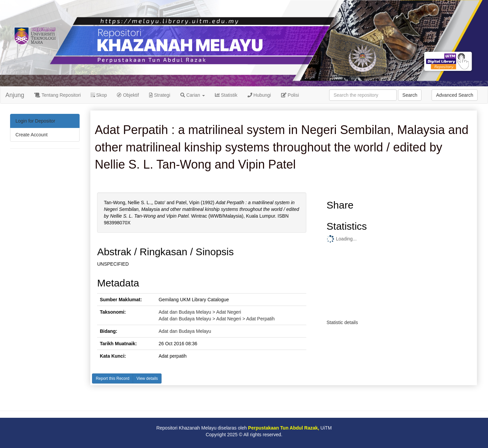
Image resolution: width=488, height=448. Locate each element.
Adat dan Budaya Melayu (185, 331)
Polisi (290, 95)
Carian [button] (193, 95)
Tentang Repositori (57, 95)
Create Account (32, 135)
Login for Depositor (35, 121)
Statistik (226, 95)
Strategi (160, 95)
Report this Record (113, 378)
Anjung (15, 95)
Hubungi (259, 95)
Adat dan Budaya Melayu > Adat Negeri (200, 312)
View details (147, 378)
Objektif (128, 95)
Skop (99, 95)
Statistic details (342, 322)
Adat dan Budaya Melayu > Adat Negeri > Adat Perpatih (217, 319)
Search (410, 95)
